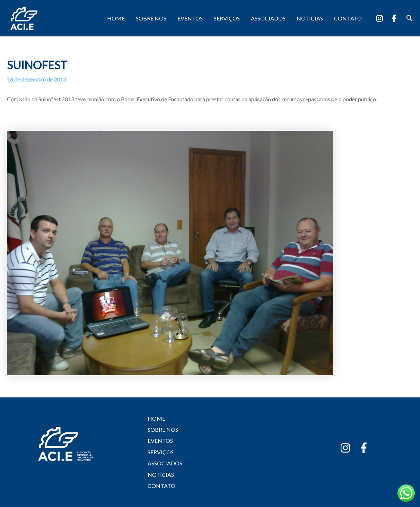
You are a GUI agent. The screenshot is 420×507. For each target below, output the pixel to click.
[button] (410, 18)
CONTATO (348, 18)
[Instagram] (379, 18)
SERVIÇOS (227, 18)
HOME (116, 18)
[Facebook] (394, 18)
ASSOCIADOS (268, 18)
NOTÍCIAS (310, 18)
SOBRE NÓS (151, 18)
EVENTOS (190, 18)
